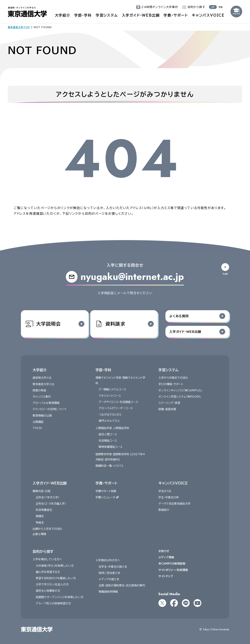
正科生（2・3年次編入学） (51, 504)
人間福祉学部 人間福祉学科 (112, 428)
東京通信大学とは (43, 384)
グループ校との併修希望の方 (53, 603)
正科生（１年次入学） (48, 497)
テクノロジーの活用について (50, 409)
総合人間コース (108, 434)
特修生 (40, 522)
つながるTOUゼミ (110, 414)
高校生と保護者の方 (48, 591)
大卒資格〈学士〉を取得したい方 (55, 566)
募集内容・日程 (42, 491)
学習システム (107, 15)
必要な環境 (39, 534)
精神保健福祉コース (111, 447)
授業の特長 (39, 390)
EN (221, 7)
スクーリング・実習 (169, 403)
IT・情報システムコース (112, 389)
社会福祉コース (108, 441)
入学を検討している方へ (47, 559)
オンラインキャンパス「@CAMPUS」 (180, 390)
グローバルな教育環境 (46, 403)
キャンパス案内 (42, 396)
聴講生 (40, 516)
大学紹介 (63, 15)
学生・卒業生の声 (169, 497)
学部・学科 (83, 15)
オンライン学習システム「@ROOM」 (180, 396)
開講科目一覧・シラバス (109, 466)
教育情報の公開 (42, 415)
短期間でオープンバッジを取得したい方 (60, 597)
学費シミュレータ (107, 497)
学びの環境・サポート (171, 384)
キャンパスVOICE (208, 15)
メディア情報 (166, 557)
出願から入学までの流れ (47, 529)
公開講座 (38, 422)
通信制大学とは (42, 378)
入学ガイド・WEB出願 (141, 15)
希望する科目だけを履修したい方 (56, 578)
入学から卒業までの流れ (173, 378)
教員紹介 (164, 510)
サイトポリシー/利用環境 (173, 570)
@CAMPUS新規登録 (172, 564)
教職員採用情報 (108, 592)
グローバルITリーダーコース (116, 408)
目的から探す (43, 551)
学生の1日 (165, 491)
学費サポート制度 (106, 491)
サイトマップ (166, 576)
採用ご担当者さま (109, 573)
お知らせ (164, 551)
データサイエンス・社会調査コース (118, 402)
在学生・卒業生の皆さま (113, 567)
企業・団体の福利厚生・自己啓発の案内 (122, 585)
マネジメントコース (110, 395)
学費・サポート (176, 15)
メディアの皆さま (109, 579)
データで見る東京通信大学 (174, 504)
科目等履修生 (44, 510)
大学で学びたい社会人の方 (52, 584)
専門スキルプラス (109, 421)
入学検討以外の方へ (108, 560)
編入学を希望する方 (48, 572)
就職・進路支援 (167, 409)
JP (213, 7)
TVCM (37, 428)
